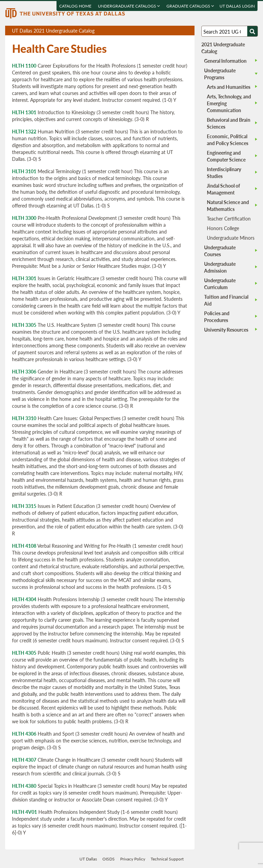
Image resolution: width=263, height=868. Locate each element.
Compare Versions (188, 31)
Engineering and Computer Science (226, 156)
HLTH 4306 (24, 734)
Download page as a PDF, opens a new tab (165, 31)
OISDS (109, 859)
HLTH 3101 (24, 171)
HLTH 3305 (24, 325)
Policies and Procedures (217, 317)
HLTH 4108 (24, 546)
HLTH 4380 (24, 786)
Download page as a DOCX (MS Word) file (172, 31)
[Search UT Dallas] (229, 31)
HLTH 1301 (24, 112)
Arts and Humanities (229, 87)
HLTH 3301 (24, 278)
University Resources (226, 330)
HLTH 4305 (24, 653)
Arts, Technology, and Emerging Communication (229, 103)
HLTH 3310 (24, 418)
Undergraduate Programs (220, 74)
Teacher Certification (229, 218)
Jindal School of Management (223, 189)
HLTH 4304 (24, 599)
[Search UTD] (252, 31)
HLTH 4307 (24, 760)
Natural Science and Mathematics (228, 205)
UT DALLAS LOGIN (237, 6)
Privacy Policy (133, 859)
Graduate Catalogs (191, 6)
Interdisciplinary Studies (224, 173)
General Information (225, 61)
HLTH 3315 (24, 506)
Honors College (223, 228)
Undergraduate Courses (220, 251)
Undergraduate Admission (220, 267)
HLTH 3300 (24, 218)
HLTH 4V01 (24, 812)
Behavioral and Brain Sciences (229, 123)
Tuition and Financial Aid (226, 300)
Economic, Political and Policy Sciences (228, 140)
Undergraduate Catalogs (129, 6)
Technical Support (167, 859)
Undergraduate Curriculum (220, 284)
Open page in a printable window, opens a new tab (180, 31)
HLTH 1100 (24, 66)
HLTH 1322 (24, 131)
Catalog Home (76, 6)
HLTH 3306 (24, 371)
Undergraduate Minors (231, 238)
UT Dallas (88, 859)
